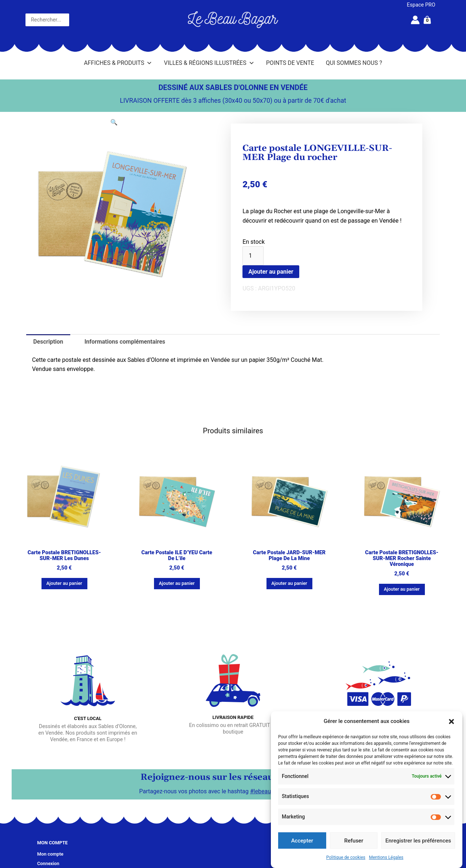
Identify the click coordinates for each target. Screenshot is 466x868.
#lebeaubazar (268, 791)
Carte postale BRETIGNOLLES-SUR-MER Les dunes (64, 556)
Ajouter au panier (271, 272)
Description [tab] (48, 342)
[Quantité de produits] (253, 256)
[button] (451, 722)
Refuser (354, 841)
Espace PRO (421, 5)
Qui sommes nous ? (354, 63)
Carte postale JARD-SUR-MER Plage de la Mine (289, 556)
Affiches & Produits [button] (118, 63)
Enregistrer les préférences (418, 841)
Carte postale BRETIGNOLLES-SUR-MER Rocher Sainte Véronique (402, 558)
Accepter (302, 841)
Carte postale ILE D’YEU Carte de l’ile (177, 556)
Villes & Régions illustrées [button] (209, 63)
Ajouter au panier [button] (64, 583)
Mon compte (50, 854)
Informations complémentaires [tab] (125, 342)
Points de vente (290, 63)
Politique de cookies (346, 857)
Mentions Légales (386, 857)
